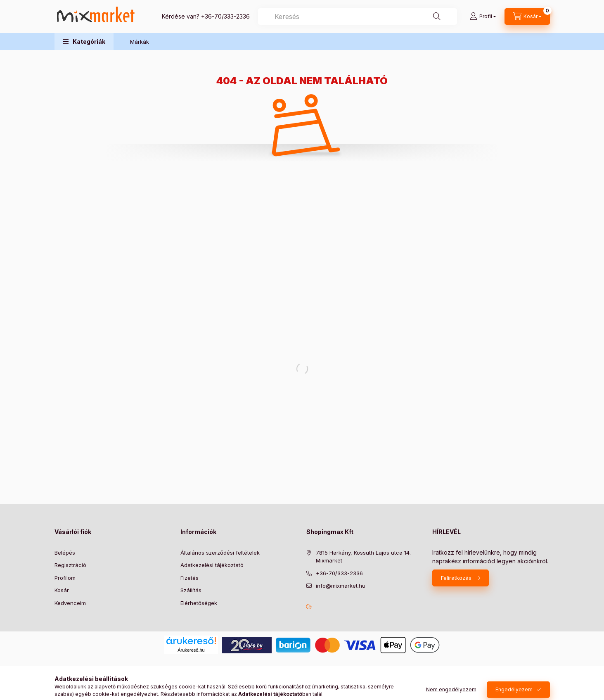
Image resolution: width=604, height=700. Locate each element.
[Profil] (483, 17)
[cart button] (527, 17)
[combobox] (358, 17)
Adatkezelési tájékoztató (212, 565)
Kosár (62, 590)
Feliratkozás (456, 578)
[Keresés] (437, 17)
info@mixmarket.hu (341, 586)
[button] (84, 42)
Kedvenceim (70, 603)
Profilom (65, 578)
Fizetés (189, 578)
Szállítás (191, 590)
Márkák (140, 42)
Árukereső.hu (191, 650)
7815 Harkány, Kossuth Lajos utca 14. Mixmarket (363, 557)
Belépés (65, 553)
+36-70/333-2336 (225, 16)
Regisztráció (70, 565)
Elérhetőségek (199, 603)
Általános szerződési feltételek (220, 553)
